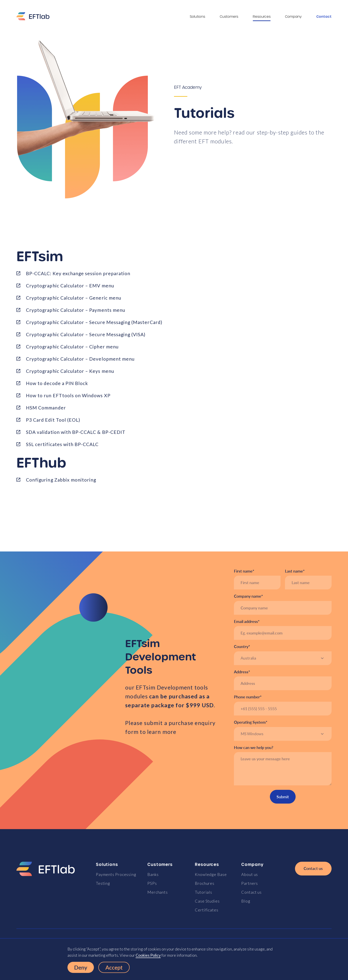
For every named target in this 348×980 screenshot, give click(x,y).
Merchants (158, 892)
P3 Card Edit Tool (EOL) (53, 420)
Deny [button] (81, 967)
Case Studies (207, 901)
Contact (324, 16)
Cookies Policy (148, 955)
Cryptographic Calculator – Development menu (80, 359)
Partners (250, 883)
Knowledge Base (211, 874)
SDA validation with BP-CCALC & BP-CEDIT (76, 432)
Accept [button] (114, 967)
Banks (153, 874)
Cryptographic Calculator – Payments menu (76, 310)
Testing (103, 883)
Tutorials (204, 892)
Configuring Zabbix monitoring (61, 480)
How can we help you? (254, 748)
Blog (246, 901)
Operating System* (251, 722)
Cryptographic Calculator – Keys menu (70, 371)
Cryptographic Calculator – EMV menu (70, 286)
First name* (244, 571)
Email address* (247, 621)
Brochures (205, 883)
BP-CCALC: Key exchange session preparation (78, 273)
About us (250, 874)
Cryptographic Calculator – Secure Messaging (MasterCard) (94, 322)
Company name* (248, 596)
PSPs (152, 883)
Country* (242, 647)
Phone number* (248, 697)
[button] (283, 658)
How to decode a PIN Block (57, 383)
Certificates (207, 910)
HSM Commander (46, 408)
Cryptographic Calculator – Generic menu (74, 298)
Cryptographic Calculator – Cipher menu (72, 347)
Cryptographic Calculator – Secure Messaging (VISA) (86, 334)
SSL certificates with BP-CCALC (62, 444)
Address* (242, 672)
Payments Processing (116, 874)
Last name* (295, 571)
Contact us (251, 892)
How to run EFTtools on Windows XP (68, 395)
